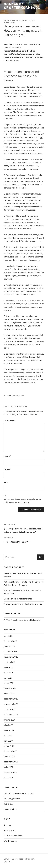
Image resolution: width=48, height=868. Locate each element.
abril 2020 (8, 741)
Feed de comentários (13, 836)
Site (6, 483)
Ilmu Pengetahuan (12, 799)
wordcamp (10, 23)
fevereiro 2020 (10, 751)
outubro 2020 (10, 709)
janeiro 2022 (9, 647)
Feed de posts (10, 831)
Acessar (7, 825)
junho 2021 (9, 667)
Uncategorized (16, 396)
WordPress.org (11, 841)
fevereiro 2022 (10, 641)
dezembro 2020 (11, 699)
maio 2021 (8, 673)
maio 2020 (9, 736)
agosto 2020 (10, 720)
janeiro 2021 (9, 694)
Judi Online (8, 804)
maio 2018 (9, 778)
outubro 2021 (10, 662)
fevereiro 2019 (10, 772)
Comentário (10, 421)
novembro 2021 (11, 657)
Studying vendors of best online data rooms (23, 604)
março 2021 (9, 683)
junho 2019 (9, 767)
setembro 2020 (11, 715)
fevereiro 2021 (10, 688)
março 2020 (9, 746)
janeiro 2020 (9, 757)
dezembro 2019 (11, 762)
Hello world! (35, 620)
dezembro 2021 (11, 652)
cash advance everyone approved (19, 793)
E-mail (7, 469)
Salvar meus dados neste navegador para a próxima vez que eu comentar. (23, 501)
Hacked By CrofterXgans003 (22, 6)
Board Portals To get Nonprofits (18, 599)
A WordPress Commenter (15, 620)
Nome (7, 456)
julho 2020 (8, 725)
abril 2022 (8, 636)
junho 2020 (9, 730)
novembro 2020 (11, 704)
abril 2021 (8, 678)
